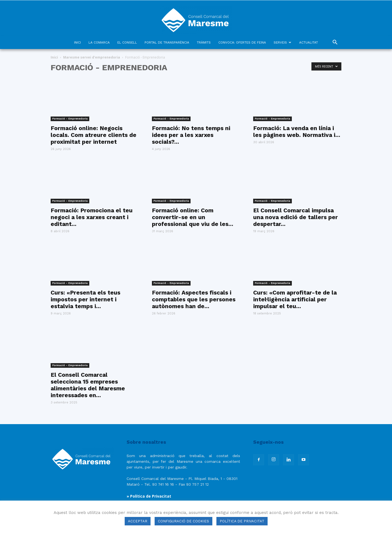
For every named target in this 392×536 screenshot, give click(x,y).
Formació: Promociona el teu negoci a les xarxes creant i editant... (92, 217)
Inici (54, 57)
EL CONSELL (127, 42)
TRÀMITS (204, 42)
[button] (335, 43)
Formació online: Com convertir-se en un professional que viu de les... (193, 217)
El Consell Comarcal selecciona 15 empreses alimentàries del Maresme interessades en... (88, 385)
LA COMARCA (99, 42)
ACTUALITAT (309, 42)
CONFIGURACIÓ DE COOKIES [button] (183, 521)
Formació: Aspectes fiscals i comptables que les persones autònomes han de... (194, 299)
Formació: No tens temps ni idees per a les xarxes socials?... (191, 135)
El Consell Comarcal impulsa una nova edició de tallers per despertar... (295, 217)
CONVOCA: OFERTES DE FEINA (242, 42)
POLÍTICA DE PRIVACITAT (242, 521)
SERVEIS (282, 42)
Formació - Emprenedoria (70, 119)
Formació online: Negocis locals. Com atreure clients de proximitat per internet (94, 135)
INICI (77, 42)
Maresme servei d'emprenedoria (92, 57)
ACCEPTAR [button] (138, 521)
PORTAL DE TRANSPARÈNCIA (167, 42)
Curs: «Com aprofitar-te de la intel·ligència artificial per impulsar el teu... (295, 299)
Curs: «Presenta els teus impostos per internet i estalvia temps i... (85, 299)
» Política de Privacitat (149, 496)
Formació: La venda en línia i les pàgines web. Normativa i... (297, 131)
